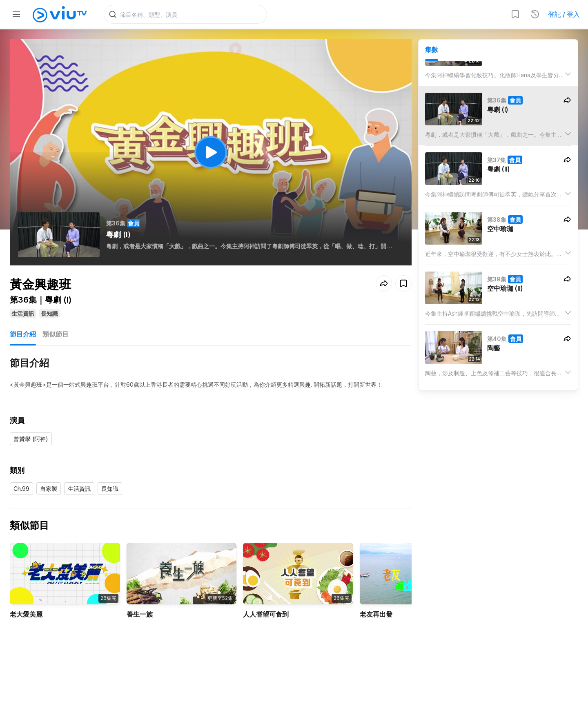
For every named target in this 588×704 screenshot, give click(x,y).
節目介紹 (23, 334)
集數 (432, 49)
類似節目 (56, 334)
